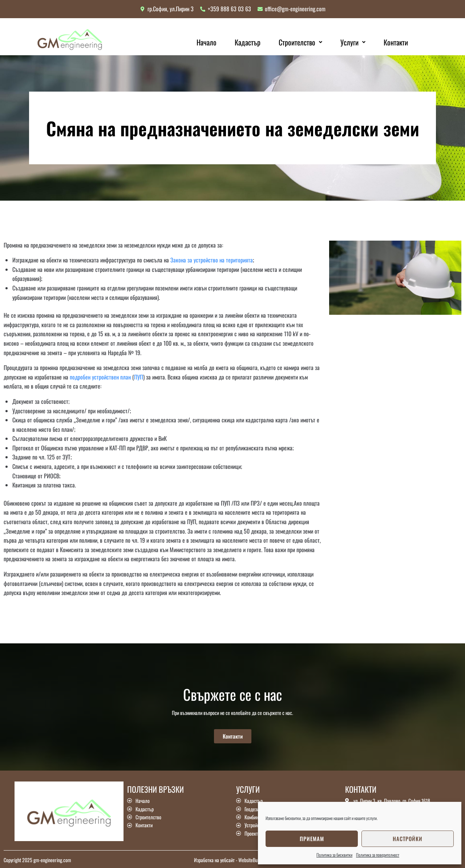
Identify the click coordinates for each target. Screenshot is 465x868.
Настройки (408, 839)
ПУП (139, 377)
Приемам (312, 839)
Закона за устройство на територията (212, 260)
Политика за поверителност (378, 855)
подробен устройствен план (100, 377)
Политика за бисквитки (334, 855)
